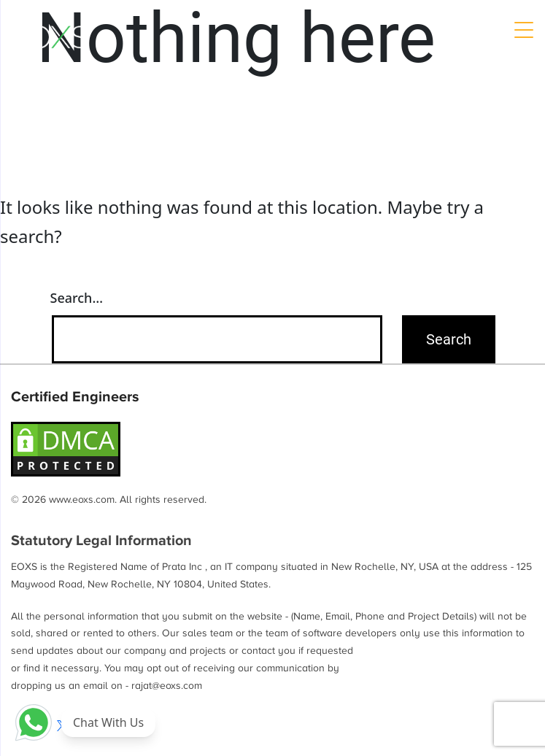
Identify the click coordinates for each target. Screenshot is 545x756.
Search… (77, 298)
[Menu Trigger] (523, 29)
